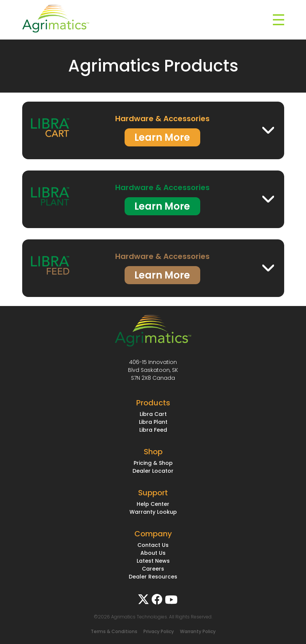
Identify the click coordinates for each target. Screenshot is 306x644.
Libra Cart (153, 414)
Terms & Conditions (114, 631)
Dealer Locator (153, 471)
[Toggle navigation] (279, 20)
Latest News (153, 561)
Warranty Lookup (153, 512)
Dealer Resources (153, 577)
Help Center (153, 504)
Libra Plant (153, 422)
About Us (153, 553)
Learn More (162, 137)
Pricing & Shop (153, 463)
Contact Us (153, 545)
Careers (153, 569)
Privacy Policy (159, 631)
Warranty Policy (198, 631)
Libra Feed (153, 430)
